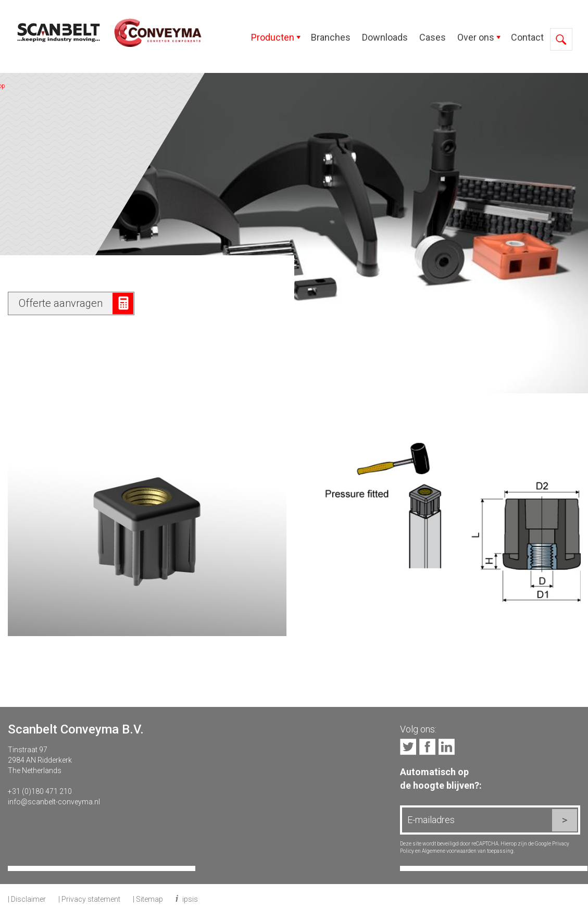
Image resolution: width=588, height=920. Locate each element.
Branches (331, 37)
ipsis (190, 899)
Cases (433, 37)
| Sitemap (148, 899)
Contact (527, 37)
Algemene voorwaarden (449, 851)
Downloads (385, 37)
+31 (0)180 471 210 (40, 791)
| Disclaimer (27, 899)
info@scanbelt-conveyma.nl (54, 802)
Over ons (476, 37)
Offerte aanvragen (61, 303)
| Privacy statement (89, 899)
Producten (273, 37)
